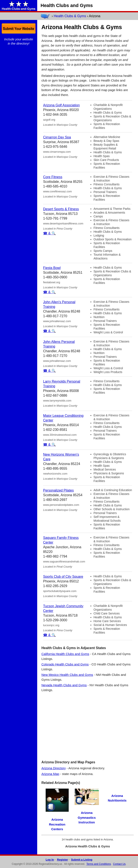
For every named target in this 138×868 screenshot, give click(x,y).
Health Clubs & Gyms (70, 16)
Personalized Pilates (58, 490)
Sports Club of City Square (63, 577)
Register (62, 860)
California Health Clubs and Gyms (65, 654)
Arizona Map (50, 774)
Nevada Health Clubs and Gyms (64, 685)
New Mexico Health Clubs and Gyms (67, 675)
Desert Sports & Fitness (61, 209)
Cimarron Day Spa (57, 137)
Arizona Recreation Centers (57, 824)
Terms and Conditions (99, 864)
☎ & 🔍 (49, 233)
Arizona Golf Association (61, 105)
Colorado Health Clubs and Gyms (65, 664)
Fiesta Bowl (52, 268)
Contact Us (119, 864)
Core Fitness (53, 177)
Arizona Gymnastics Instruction (87, 817)
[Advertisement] (88, 726)
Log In (50, 860)
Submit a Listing (82, 860)
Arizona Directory (54, 768)
